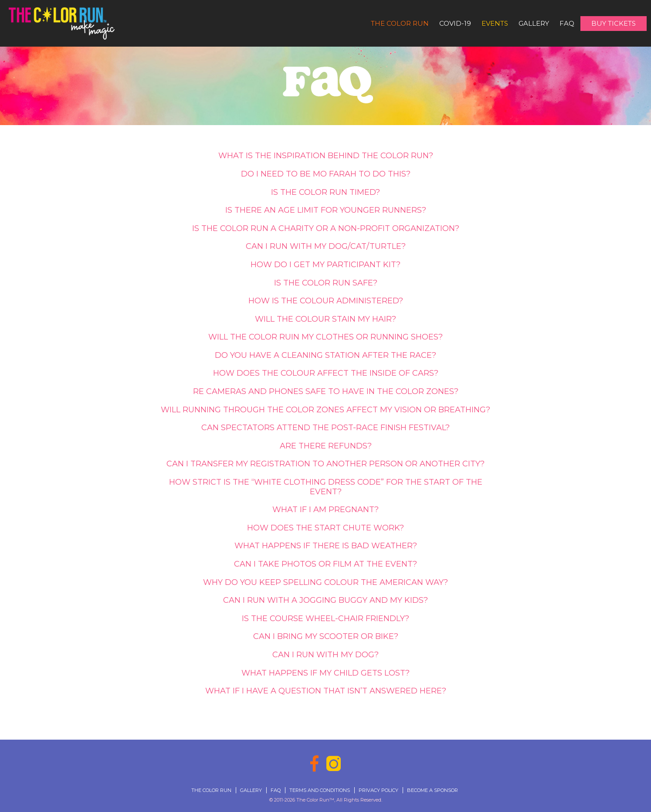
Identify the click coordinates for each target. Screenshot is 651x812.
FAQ (567, 23)
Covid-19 (455, 23)
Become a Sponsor (432, 790)
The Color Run (400, 23)
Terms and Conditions (320, 790)
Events (495, 23)
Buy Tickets (614, 23)
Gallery (534, 23)
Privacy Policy (378, 790)
